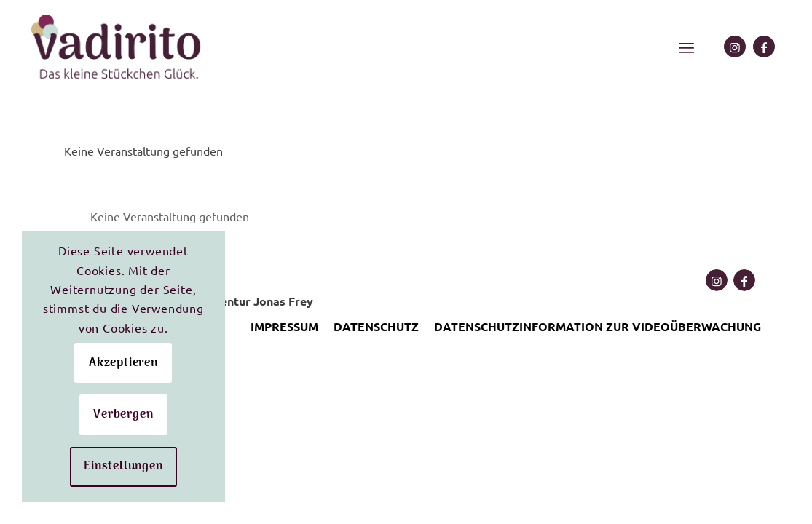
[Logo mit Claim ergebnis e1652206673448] (117, 47)
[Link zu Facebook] (764, 47)
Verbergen (123, 415)
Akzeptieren (123, 363)
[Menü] (686, 47)
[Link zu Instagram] (735, 47)
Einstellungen (123, 467)
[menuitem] (686, 47)
